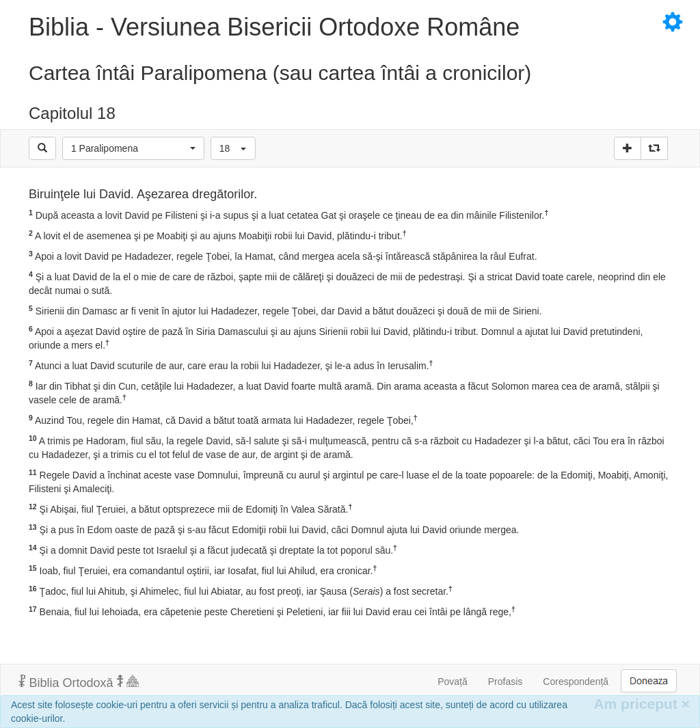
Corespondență (576, 682)
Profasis (506, 682)
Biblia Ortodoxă (79, 682)
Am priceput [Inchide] (642, 704)
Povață (453, 682)
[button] (133, 148)
